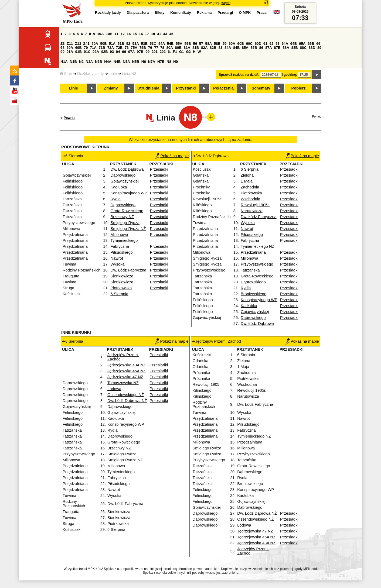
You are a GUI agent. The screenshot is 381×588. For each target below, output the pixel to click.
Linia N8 (129, 74)
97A (131, 52)
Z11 (70, 44)
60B (241, 44)
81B (196, 48)
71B (102, 48)
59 (225, 44)
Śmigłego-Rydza (125, 223)
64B (294, 44)
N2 (81, 62)
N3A (89, 62)
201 (155, 52)
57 (201, 44)
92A (96, 52)
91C (87, 52)
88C (303, 48)
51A (112, 44)
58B (217, 44)
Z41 (86, 44)
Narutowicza (252, 211)
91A (70, 52)
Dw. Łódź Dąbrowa (127, 169)
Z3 (63, 44)
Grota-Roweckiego (127, 211)
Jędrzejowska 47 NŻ (125, 377)
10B (109, 34)
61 (265, 44)
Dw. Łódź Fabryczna (128, 270)
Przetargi (225, 13)
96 (124, 52)
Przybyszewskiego (257, 264)
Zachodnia (250, 187)
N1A (64, 62)
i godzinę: (290, 75)
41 (159, 34)
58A (209, 44)
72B (119, 48)
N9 (176, 62)
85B (254, 48)
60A (232, 44)
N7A (152, 62)
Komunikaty (181, 13)
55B (188, 44)
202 (163, 52)
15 (135, 34)
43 (165, 34)
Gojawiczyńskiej (124, 181)
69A (70, 48)
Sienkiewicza (122, 276)
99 (147, 52)
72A (111, 48)
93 (112, 52)
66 (318, 44)
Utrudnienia (148, 88)
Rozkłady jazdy (91, 74)
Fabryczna (120, 246)
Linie (113, 74)
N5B (136, 62)
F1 (175, 52)
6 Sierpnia (119, 294)
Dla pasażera (138, 13)
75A (134, 48)
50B (103, 44)
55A (179, 44)
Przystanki (186, 88)
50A (95, 44)
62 (272, 44)
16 (141, 34)
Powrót (69, 118)
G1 (182, 52)
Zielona (247, 175)
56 (195, 44)
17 (147, 34)
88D (312, 48)
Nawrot (117, 258)
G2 (188, 52)
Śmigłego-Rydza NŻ (128, 229)
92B (104, 52)
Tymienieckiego (124, 240)
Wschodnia (251, 199)
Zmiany (111, 88)
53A (135, 44)
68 (62, 48)
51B (121, 44)
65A (302, 44)
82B (213, 48)
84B (236, 48)
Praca (261, 13)
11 (116, 34)
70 (86, 48)
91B (79, 52)
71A (93, 48)
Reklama (204, 13)
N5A (126, 62)
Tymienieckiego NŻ (258, 246)
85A (245, 48)
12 (123, 34)
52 (128, 44)
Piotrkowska (121, 288)
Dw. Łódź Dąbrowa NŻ (127, 401)
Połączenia (223, 88)
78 (162, 48)
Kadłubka (119, 187)
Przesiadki (159, 169)
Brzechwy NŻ (122, 217)
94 (118, 52)
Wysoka (117, 264)
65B (311, 44)
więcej (227, 3)
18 (153, 34)
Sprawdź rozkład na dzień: (239, 75)
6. (169, 52)
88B (295, 48)
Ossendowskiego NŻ (126, 395)
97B (140, 52)
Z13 (78, 44)
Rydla (115, 199)
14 (129, 34)
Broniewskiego (254, 294)
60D (258, 44)
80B (178, 48)
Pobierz (299, 88)
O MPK (245, 13)
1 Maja (247, 181)
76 (150, 48)
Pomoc (317, 116)
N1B (73, 62)
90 (62, 52)
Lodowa (114, 389)
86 (261, 48)
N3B (99, 62)
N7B (161, 62)
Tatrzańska (250, 270)
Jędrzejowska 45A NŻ (127, 371)
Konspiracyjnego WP (129, 193)
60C (249, 44)
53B (144, 44)
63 (278, 44)
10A (100, 34)
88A (286, 48)
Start (66, 74)
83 (220, 48)
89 (319, 48)
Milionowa (119, 235)
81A (187, 48)
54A (162, 44)
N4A (108, 62)
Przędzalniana (253, 252)
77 (156, 48)
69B (79, 48)
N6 (144, 62)
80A (169, 48)
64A (285, 44)
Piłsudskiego (121, 252)
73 (127, 48)
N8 (169, 62)
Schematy (261, 88)
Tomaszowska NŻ (123, 383)
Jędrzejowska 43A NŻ (127, 365)
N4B (117, 62)
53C (153, 44)
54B (170, 44)
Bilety (159, 13)
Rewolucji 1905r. (255, 205)
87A (268, 48)
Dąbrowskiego (123, 175)
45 (171, 34)
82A (204, 48)
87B (277, 48)
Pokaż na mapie (172, 156)
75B (143, 48)
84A (228, 48)
